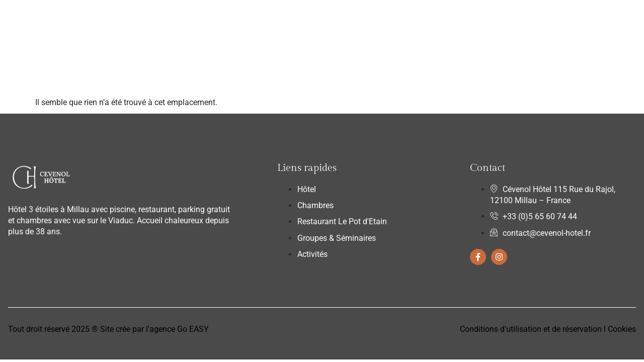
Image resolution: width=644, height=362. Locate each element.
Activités (423, 22)
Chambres (220, 22)
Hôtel (173, 22)
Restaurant (279, 22)
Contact (467, 22)
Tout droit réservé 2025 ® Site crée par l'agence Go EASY (108, 329)
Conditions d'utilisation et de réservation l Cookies (548, 329)
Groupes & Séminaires (353, 22)
